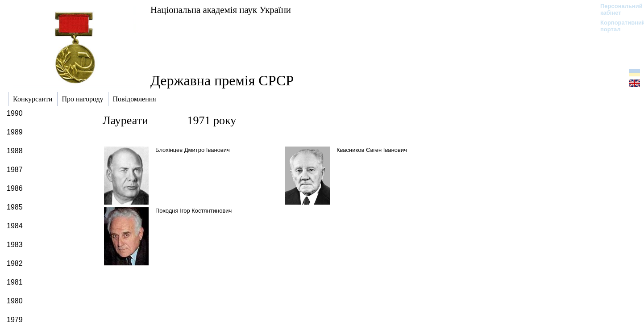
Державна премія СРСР (222, 80)
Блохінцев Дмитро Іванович (193, 150)
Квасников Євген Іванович (372, 150)
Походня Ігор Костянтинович (193, 211)
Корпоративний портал (617, 26)
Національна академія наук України (221, 10)
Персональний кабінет (617, 9)
